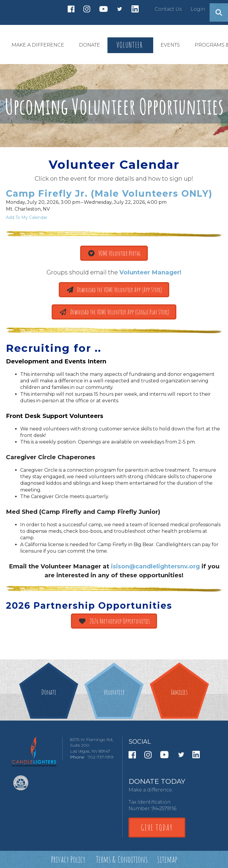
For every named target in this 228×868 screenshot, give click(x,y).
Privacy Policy (68, 859)
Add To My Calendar (27, 217)
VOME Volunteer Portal (114, 253)
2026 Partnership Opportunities (114, 621)
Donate (49, 692)
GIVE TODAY (157, 828)
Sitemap (167, 859)
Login (198, 9)
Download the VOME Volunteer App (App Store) (114, 290)
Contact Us (168, 9)
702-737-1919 (100, 757)
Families (179, 692)
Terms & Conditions (122, 859)
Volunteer (114, 692)
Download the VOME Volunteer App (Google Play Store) (114, 312)
